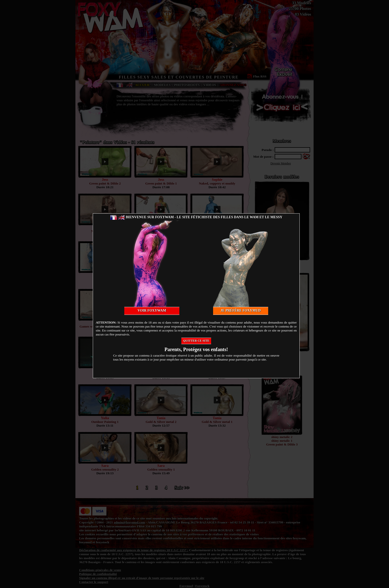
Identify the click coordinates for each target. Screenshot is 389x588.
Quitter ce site (196, 341)
